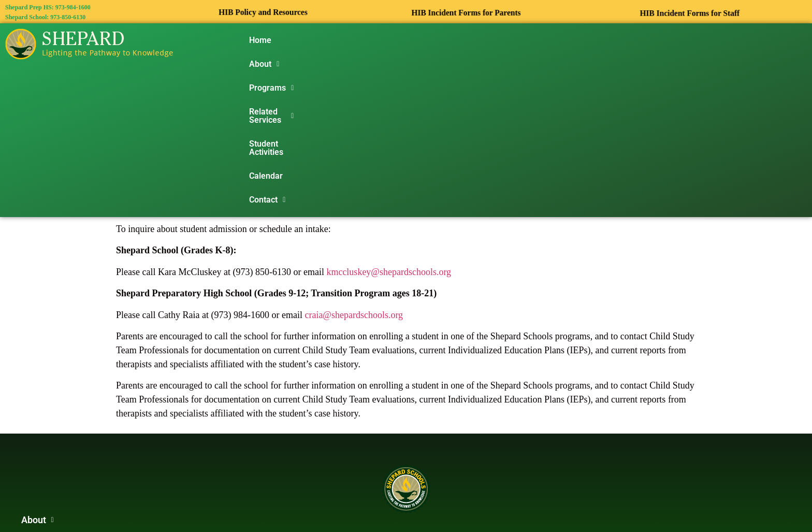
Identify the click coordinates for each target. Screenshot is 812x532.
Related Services (428, 40)
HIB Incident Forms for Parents (466, 13)
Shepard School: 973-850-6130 (45, 17)
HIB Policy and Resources (263, 12)
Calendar (577, 40)
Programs (355, 40)
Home (260, 40)
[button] (302, 40)
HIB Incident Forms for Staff (690, 13)
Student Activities (512, 40)
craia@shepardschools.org (354, 163)
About (302, 40)
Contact (627, 40)
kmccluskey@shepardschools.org (389, 120)
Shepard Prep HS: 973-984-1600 (48, 7)
